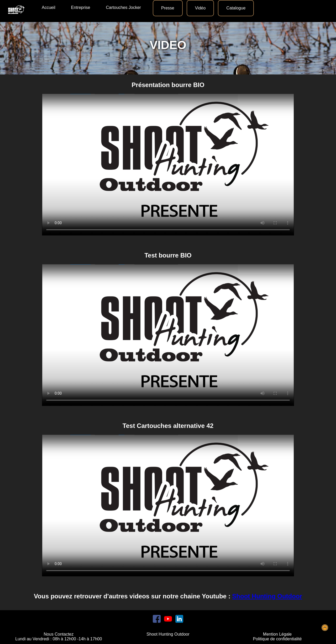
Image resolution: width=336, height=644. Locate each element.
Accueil (49, 7)
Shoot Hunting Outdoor (267, 596)
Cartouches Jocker (124, 7)
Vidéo (200, 8)
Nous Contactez (59, 634)
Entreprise (81, 7)
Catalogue (236, 8)
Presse (168, 8)
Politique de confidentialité (277, 639)
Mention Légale (277, 634)
